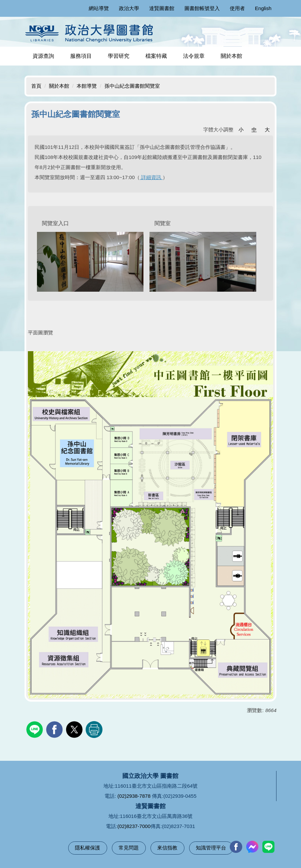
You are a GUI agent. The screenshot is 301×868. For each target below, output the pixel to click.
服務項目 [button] (81, 56)
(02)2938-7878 (134, 796)
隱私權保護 (88, 848)
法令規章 (194, 56)
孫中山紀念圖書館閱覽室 (132, 86)
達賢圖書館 (162, 8)
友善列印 (94, 730)
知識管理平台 (211, 848)
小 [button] (241, 130)
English (263, 8)
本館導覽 (87, 86)
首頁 (36, 86)
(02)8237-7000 (134, 826)
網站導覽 (99, 8)
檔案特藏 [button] (156, 56)
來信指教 (167, 848)
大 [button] (267, 130)
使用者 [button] (237, 8)
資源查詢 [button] (43, 56)
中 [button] (254, 130)
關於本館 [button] (231, 56)
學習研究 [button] (119, 56)
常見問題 (129, 848)
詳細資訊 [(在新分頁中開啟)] (151, 177)
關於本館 (59, 86)
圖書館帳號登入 (202, 8)
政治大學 (129, 8)
